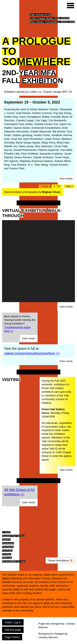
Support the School (13, 536)
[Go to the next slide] (69, 186)
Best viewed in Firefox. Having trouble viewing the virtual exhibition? (20, 324)
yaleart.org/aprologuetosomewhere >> (32, 353)
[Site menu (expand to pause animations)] (71, 6)
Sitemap (7, 558)
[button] (66, 179)
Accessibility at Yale (14, 562)
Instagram (8, 543)
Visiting (6, 540)
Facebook (8, 547)
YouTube (7, 551)
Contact (7, 554)
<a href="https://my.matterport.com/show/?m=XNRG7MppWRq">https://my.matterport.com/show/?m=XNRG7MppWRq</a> (38, 261)
